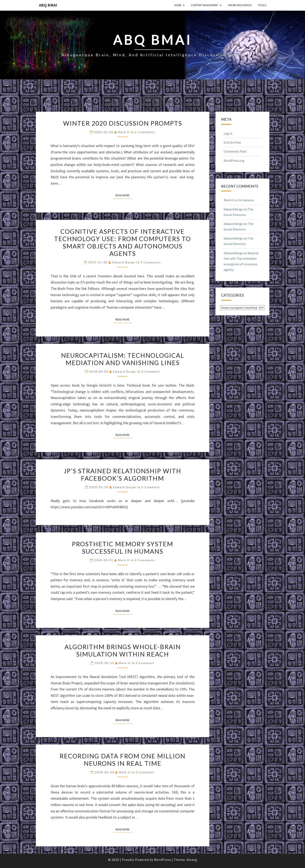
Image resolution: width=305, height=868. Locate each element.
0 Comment (151, 372)
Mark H (124, 132)
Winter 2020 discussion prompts (123, 123)
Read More (124, 195)
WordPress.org (234, 161)
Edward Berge (124, 262)
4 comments (151, 262)
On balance (246, 200)
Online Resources (240, 5)
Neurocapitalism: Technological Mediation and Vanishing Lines (123, 359)
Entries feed (232, 142)
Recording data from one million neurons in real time (122, 760)
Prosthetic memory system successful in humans (122, 548)
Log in (228, 133)
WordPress (163, 860)
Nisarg (192, 860)
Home (178, 5)
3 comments (145, 560)
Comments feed (235, 151)
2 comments (145, 132)
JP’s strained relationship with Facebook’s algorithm (122, 474)
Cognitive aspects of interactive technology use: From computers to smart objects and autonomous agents (122, 242)
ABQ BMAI (48, 5)
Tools (262, 5)
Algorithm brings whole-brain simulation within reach (123, 650)
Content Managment (205, 5)
